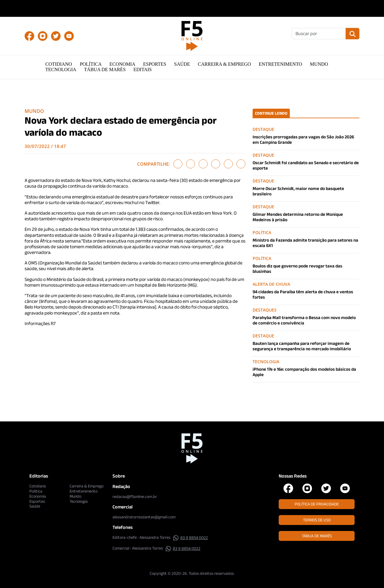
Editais (143, 69)
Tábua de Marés (105, 69)
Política (91, 64)
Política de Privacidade (317, 504)
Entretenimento (281, 64)
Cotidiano (59, 64)
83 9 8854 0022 (190, 538)
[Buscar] (319, 34)
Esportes (155, 64)
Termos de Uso (317, 520)
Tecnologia (61, 69)
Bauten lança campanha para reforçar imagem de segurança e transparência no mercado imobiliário (302, 346)
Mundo (319, 64)
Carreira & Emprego (225, 64)
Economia (122, 64)
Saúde (182, 64)
